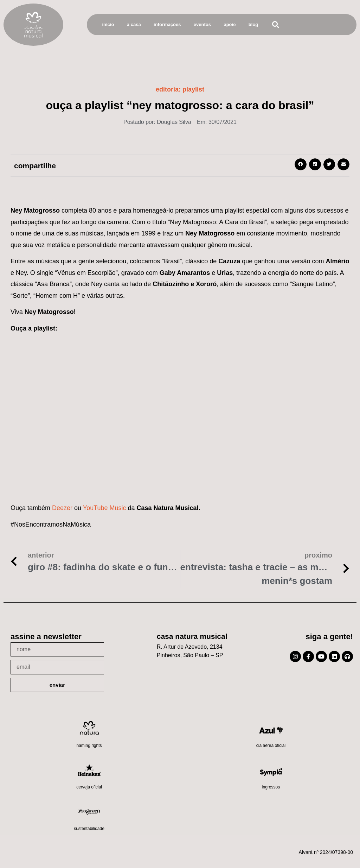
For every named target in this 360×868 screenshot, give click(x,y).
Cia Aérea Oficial (271, 746)
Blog (253, 24)
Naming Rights (89, 746)
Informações (167, 24)
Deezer (62, 508)
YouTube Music (105, 508)
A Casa (134, 24)
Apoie (230, 24)
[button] (275, 25)
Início (108, 24)
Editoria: (180, 89)
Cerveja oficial (89, 787)
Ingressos (271, 787)
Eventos (202, 24)
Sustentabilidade (89, 829)
